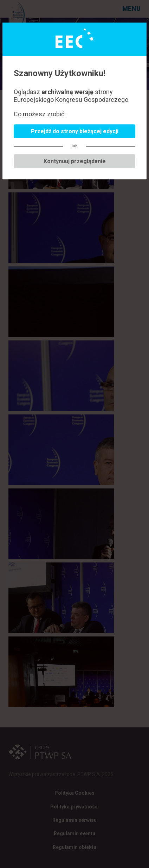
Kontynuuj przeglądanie (75, 161)
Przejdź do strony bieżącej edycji (75, 131)
